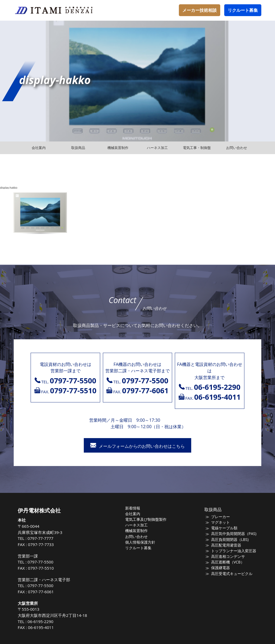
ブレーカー (219, 517)
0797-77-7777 (45, 538)
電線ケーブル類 (222, 528)
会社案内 (136, 514)
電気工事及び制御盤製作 (148, 519)
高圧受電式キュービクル (229, 574)
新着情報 (136, 508)
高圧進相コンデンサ (226, 556)
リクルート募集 (243, 10)
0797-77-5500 (45, 562)
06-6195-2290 (45, 621)
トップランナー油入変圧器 (231, 551)
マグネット (219, 522)
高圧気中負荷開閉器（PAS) (231, 534)
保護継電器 (219, 568)
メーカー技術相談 (200, 10)
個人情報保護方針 (143, 542)
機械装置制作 (140, 531)
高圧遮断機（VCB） (226, 562)
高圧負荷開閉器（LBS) (227, 540)
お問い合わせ (140, 537)
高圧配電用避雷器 (224, 545)
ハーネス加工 (140, 525)
